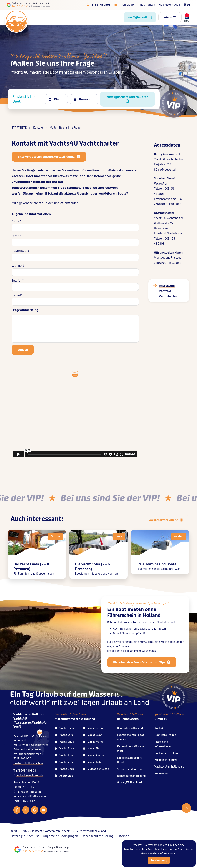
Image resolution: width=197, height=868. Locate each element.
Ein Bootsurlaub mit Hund (129, 760)
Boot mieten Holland (130, 728)
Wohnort (18, 266)
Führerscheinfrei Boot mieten (130, 737)
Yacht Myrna (93, 742)
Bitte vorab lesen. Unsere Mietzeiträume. (49, 157)
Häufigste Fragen (169, 5)
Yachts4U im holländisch (170, 767)
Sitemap (123, 836)
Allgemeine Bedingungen (61, 836)
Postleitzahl (20, 251)
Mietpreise (64, 776)
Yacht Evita (64, 749)
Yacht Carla (64, 735)
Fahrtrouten (129, 5)
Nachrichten (148, 5)
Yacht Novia (65, 742)
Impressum (162, 774)
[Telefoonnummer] (98, 5)
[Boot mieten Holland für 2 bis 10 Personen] (166, 520)
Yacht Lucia (64, 728)
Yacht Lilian (93, 735)
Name (16, 221)
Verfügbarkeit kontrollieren (128, 99)
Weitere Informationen (163, 853)
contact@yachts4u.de (29, 775)
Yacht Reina (93, 728)
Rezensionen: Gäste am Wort (132, 749)
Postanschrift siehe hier (28, 763)
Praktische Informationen (163, 744)
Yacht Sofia (64, 762)
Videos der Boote (96, 769)
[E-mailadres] (116, 5)
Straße (16, 236)
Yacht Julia (92, 762)
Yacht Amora (93, 755)
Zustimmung (159, 861)
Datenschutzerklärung (98, 836)
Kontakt (160, 728)
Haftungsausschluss (25, 836)
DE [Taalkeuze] (187, 5)
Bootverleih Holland (167, 753)
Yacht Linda (64, 769)
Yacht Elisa (92, 749)
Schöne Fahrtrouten (129, 769)
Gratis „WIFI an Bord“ (130, 783)
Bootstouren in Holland (131, 776)
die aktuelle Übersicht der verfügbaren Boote (93, 194)
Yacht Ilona (64, 755)
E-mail (17, 295)
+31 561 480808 (26, 771)
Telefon (18, 281)
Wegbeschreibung (166, 760)
